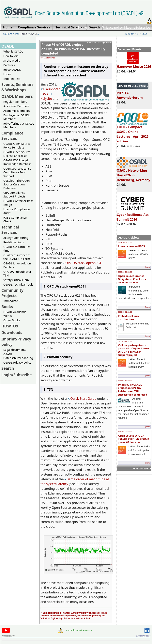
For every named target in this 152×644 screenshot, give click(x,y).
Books (7, 307)
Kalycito (46, 97)
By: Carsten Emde (48, 58)
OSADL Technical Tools (18, 284)
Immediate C (12, 301)
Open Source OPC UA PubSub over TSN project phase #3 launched (133, 439)
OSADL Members (17, 96)
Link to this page (143, 636)
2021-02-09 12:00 (125, 432)
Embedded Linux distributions (129, 318)
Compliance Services (12, 136)
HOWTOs (10, 326)
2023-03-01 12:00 (125, 312)
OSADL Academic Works (15, 314)
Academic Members (16, 111)
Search (8, 368)
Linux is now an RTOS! (132, 246)
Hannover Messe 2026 (134, 65)
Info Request (12, 79)
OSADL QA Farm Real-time (18, 249)
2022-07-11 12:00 (125, 341)
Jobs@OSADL (12, 70)
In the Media (12, 61)
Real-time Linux (14, 242)
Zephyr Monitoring (16, 238)
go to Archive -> (141, 469)
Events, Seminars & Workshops (17, 87)
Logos (7, 74)
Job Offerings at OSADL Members (19, 125)
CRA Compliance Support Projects (14, 195)
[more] (148, 267)
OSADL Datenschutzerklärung (18, 356)
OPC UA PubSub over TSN (17, 274)
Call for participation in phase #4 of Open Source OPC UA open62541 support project (133, 350)
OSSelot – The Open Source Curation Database (16, 184)
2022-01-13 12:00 (125, 381)
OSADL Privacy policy (17, 362)
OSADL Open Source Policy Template (17, 146)
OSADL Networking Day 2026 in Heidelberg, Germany (134, 173)
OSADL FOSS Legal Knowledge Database (17, 162)
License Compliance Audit (16, 211)
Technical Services (10, 230)
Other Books (12, 320)
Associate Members (16, 106)
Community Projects (12, 293)
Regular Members (15, 102)
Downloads (12, 332)
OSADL (34, 34)
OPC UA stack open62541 (83, 263)
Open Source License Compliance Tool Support (17, 172)
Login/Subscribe (138, 27)
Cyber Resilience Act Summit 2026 (133, 215)
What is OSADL (13, 51)
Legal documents (15, 350)
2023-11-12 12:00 (125, 272)
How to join (11, 56)
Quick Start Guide (82, 399)
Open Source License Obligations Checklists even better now (132, 279)
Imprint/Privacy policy (107, 27)
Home (83, 27)
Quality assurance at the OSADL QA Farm (17, 257)
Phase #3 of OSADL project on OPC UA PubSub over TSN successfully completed (132, 390)
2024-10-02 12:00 (125, 242)
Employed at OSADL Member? (17, 117)
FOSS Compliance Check (15, 219)
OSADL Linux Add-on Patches (17, 265)
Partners (9, 65)
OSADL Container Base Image (18, 203)
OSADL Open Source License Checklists (17, 154)
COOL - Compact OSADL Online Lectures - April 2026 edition (133, 132)
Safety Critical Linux (16, 280)
